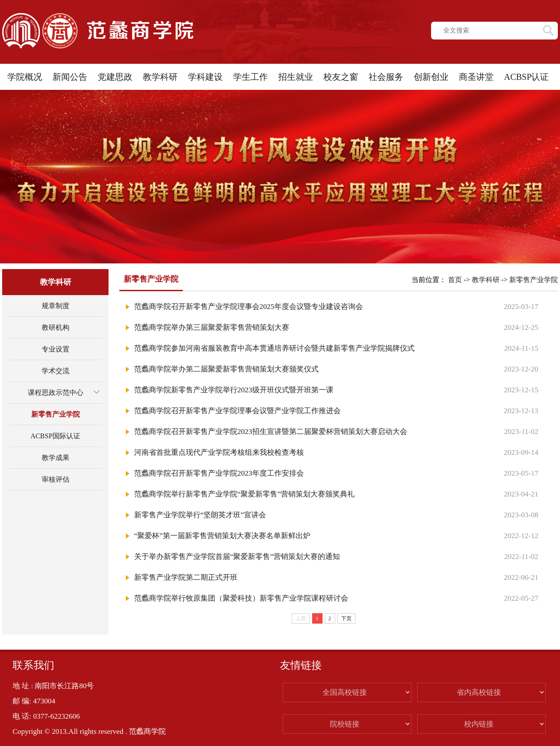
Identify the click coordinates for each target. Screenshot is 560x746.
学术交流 (56, 371)
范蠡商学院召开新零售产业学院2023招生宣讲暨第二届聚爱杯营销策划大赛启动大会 (271, 432)
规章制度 (56, 306)
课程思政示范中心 (56, 393)
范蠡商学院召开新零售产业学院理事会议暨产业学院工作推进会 (237, 411)
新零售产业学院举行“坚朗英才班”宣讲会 (200, 515)
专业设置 (56, 349)
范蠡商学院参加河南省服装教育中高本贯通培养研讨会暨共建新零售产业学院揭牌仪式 (274, 348)
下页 (346, 618)
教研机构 (56, 327)
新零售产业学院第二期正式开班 (186, 577)
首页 (455, 280)
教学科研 (486, 280)
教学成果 (56, 458)
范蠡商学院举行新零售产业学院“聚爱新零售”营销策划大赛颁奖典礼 (244, 494)
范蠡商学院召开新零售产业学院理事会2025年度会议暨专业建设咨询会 (249, 307)
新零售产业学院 (56, 414)
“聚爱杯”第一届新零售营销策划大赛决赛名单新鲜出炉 (222, 536)
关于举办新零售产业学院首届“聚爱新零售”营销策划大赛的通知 (237, 557)
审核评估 (56, 479)
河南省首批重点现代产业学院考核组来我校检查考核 (219, 452)
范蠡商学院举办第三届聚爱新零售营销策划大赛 (212, 327)
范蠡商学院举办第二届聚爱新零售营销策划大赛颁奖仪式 (226, 369)
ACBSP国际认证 (55, 436)
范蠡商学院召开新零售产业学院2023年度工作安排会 (219, 473)
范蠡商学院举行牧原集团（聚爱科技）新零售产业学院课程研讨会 (241, 598)
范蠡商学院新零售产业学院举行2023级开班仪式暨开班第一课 (234, 390)
